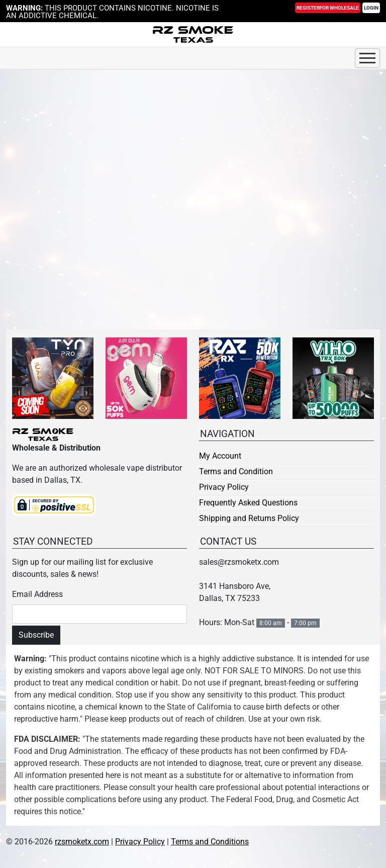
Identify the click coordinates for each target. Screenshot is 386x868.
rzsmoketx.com (82, 842)
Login (371, 8)
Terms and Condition (236, 471)
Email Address (37, 594)
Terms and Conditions (210, 842)
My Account (220, 456)
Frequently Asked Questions (248, 503)
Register (328, 8)
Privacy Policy (224, 487)
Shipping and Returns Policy (249, 518)
